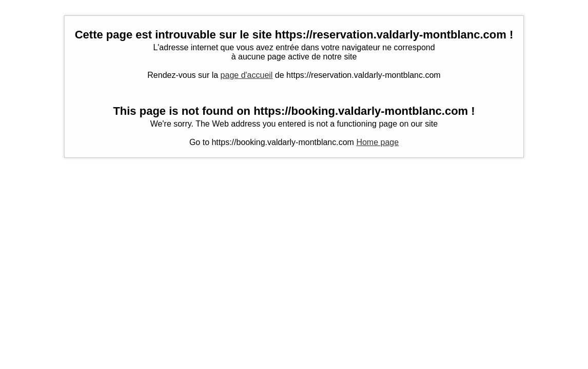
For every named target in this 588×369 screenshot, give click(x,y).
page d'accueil (247, 75)
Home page (377, 142)
